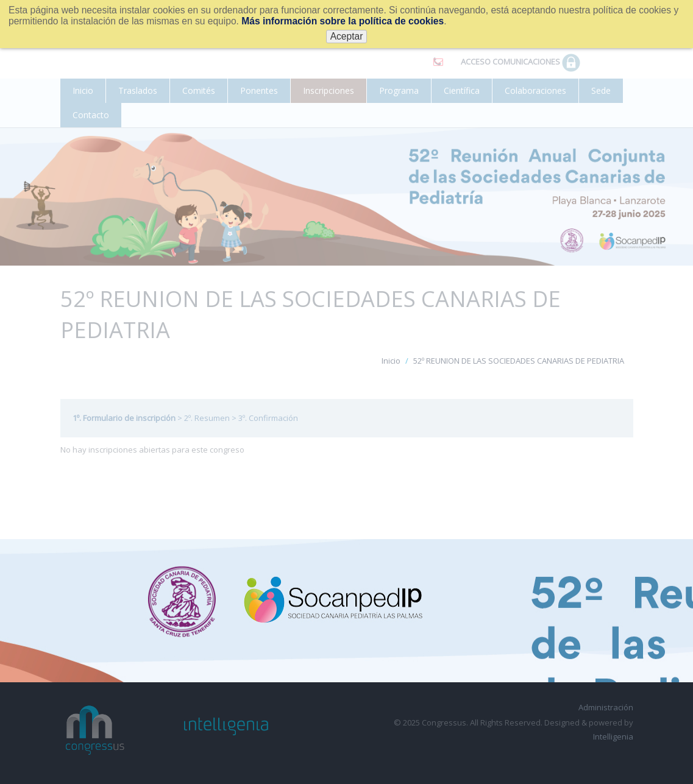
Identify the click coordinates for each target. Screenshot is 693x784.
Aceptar (347, 36)
